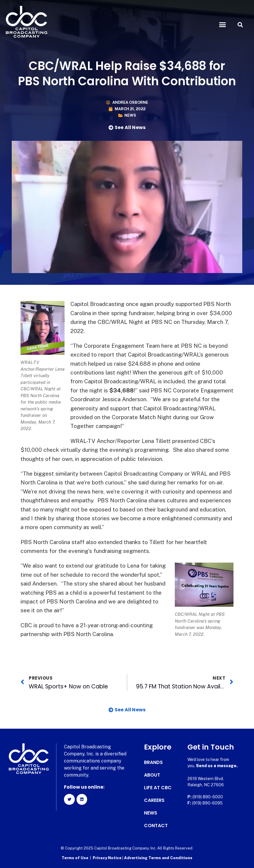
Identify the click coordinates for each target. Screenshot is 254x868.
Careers (154, 800)
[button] (223, 25)
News (130, 115)
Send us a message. (217, 766)
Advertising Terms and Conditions (158, 858)
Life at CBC (158, 788)
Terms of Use (75, 858)
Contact (156, 826)
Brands (153, 762)
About (152, 775)
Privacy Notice (107, 858)
